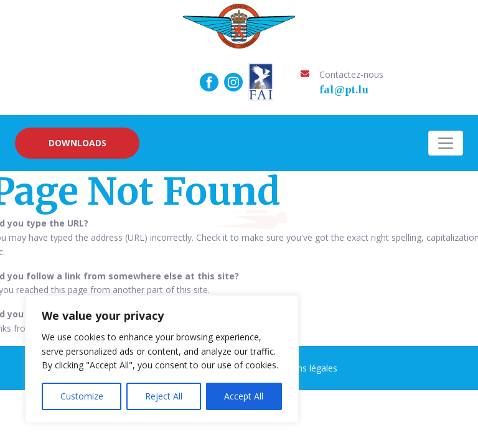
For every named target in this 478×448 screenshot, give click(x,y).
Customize (82, 396)
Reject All (164, 396)
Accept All (244, 396)
